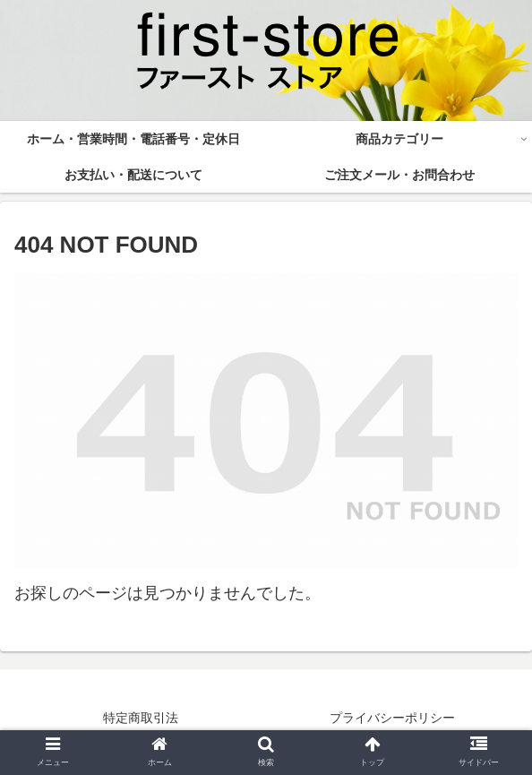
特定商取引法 (141, 718)
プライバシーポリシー (392, 718)
